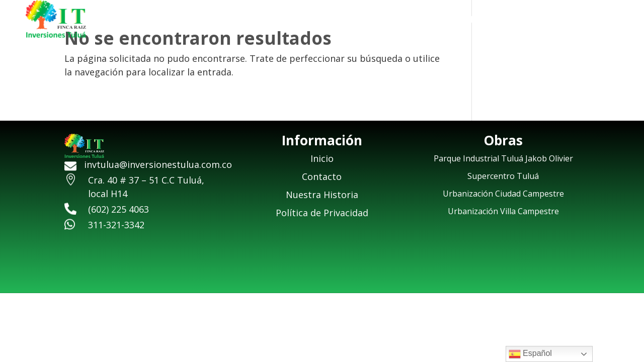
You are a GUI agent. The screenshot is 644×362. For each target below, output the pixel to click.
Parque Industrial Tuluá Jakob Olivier (503, 158)
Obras (566, 20)
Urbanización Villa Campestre (503, 211)
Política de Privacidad (322, 213)
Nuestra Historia (504, 20)
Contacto (622, 20)
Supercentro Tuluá (503, 176)
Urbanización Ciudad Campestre (503, 194)
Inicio (442, 20)
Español (530, 354)
